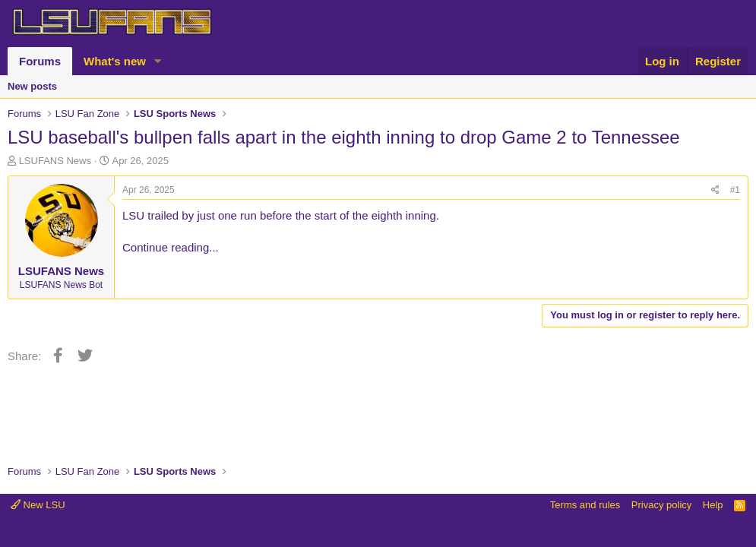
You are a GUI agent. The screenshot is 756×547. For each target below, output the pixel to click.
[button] (158, 61)
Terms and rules (585, 505)
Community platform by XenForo (378, 533)
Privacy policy (661, 505)
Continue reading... (171, 247)
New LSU (38, 505)
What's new (115, 61)
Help (713, 505)
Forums (40, 61)
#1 (735, 190)
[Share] (715, 190)
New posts (32, 86)
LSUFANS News (55, 161)
